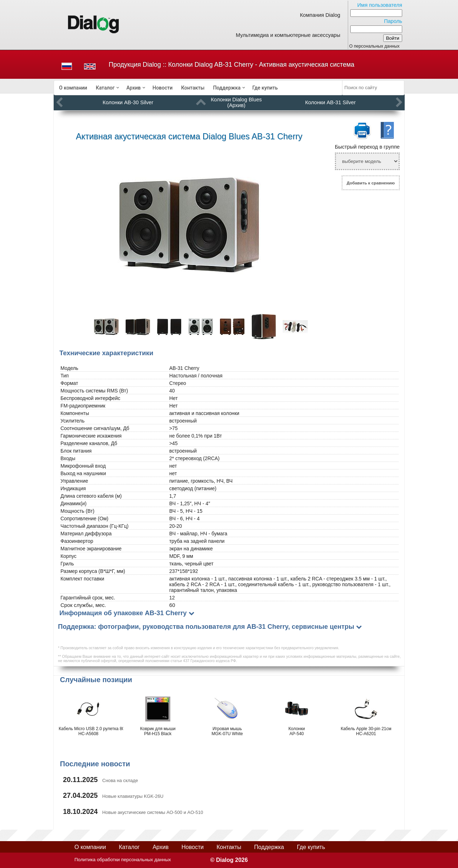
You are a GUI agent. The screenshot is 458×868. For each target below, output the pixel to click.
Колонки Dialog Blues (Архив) (236, 102)
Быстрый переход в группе (367, 147)
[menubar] (198, 88)
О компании (73, 88)
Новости (162, 88)
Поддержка (227, 88)
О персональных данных (374, 46)
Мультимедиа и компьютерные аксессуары (288, 35)
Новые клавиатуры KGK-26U (133, 796)
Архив (133, 88)
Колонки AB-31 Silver (330, 102)
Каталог (105, 88)
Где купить (265, 88)
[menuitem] (73, 88)
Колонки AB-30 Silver (128, 102)
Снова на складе (120, 780)
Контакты (193, 88)
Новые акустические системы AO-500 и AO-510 (153, 812)
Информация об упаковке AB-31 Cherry (123, 613)
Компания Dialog (320, 15)
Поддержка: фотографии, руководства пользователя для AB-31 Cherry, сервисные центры (206, 626)
